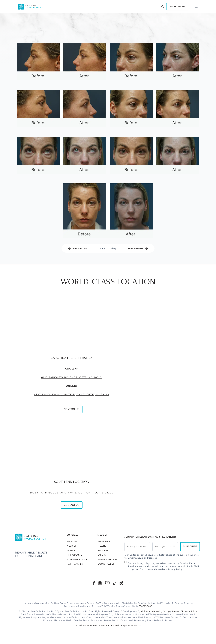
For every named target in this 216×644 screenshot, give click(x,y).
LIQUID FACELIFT (107, 564)
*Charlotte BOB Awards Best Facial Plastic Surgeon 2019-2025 (108, 625)
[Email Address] (165, 547)
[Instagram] (100, 583)
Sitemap (176, 611)
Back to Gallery (108, 248)
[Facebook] (94, 583)
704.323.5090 (145, 606)
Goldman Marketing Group (155, 611)
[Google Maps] (121, 583)
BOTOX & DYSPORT (108, 559)
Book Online (177, 7)
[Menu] (196, 7)
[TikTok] (115, 583)
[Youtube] (107, 583)
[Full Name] (137, 547)
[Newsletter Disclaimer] (125, 563)
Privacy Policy (175, 569)
